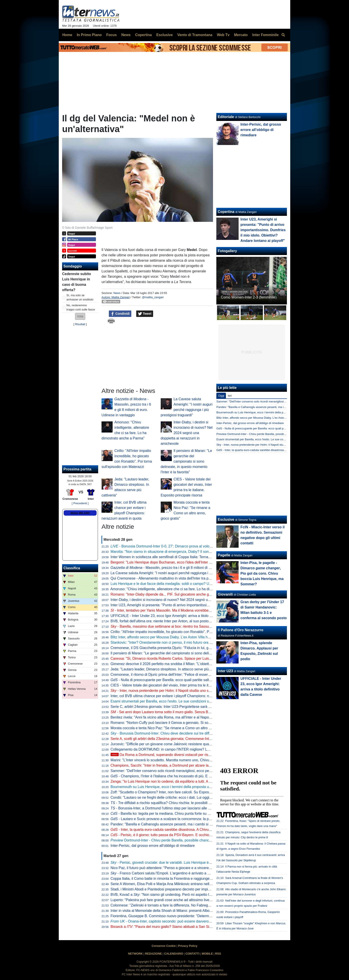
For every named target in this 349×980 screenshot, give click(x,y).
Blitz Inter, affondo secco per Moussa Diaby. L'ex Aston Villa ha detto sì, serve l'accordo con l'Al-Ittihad (191, 637)
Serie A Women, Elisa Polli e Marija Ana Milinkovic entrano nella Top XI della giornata (178, 884)
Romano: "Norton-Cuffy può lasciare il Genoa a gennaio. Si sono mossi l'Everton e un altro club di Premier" (195, 723)
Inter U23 (225, 671)
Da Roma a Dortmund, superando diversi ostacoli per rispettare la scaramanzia (178, 755)
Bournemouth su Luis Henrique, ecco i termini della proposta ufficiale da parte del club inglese (185, 787)
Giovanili (225, 594)
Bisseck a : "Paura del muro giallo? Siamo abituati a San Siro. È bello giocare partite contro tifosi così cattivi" (199, 927)
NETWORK (135, 954)
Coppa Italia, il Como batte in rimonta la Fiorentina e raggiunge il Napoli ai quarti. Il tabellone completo (191, 879)
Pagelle (224, 555)
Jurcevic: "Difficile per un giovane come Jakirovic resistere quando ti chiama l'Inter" (176, 744)
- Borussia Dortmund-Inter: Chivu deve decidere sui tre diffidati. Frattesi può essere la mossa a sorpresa (196, 733)
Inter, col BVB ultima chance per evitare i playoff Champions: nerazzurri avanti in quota (179, 696)
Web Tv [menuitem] (223, 35)
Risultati (80, 324)
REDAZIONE (153, 954)
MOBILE (207, 954)
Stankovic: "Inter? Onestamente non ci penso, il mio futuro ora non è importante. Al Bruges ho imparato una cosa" (200, 642)
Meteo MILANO (80, 513)
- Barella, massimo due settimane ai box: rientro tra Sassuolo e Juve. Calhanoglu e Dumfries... (189, 626)
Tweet (145, 314)
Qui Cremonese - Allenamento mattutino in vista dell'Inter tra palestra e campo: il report (179, 578)
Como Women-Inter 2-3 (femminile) (249, 297)
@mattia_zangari (153, 297)
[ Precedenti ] (80, 503)
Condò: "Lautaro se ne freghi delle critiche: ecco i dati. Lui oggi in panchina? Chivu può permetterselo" (191, 797)
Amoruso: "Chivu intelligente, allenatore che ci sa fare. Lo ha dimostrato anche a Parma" (180, 589)
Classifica (72, 568)
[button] (80, 316)
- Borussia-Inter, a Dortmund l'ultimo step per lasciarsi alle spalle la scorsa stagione (179, 808)
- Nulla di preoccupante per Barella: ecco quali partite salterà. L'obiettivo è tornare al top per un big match (198, 680)
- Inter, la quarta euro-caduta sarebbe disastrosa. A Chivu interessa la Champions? (180, 830)
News (117, 293)
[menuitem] (283, 35)
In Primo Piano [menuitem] (89, 35)
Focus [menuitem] (111, 35)
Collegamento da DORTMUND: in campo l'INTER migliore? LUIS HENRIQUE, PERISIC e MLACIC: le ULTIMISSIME (203, 749)
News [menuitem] (126, 35)
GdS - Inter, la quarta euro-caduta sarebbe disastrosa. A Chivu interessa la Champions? (272, 450)
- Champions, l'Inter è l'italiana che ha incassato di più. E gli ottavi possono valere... (180, 776)
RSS (218, 954)
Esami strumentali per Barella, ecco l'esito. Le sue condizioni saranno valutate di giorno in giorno (187, 701)
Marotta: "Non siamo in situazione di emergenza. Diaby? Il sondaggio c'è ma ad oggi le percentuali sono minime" (199, 552)
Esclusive (226, 520)
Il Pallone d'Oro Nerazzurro (240, 630)
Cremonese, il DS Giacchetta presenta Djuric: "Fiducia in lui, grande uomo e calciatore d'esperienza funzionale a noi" (203, 648)
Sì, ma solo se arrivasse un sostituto (80, 297)
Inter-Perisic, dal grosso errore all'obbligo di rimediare (153, 846)
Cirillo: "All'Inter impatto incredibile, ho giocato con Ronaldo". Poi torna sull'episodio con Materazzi (188, 632)
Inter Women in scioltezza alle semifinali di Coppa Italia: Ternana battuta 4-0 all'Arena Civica (183, 557)
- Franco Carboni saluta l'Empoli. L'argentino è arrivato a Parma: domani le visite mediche (185, 873)
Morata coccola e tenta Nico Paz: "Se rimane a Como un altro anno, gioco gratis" (174, 728)
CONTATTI (192, 954)
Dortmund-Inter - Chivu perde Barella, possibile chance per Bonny (169, 840)
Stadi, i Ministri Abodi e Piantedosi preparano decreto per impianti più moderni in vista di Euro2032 (188, 889)
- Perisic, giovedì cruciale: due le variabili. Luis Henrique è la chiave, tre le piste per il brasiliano (189, 863)
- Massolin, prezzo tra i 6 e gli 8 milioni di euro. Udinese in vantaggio (181, 568)
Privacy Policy (188, 946)
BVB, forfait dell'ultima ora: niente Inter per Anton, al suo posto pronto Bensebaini (174, 621)
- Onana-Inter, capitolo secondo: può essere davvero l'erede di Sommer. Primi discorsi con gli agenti (197, 921)
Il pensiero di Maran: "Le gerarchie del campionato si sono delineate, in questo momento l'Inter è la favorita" (186, 461)
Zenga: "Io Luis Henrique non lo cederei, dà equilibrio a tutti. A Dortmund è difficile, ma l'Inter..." (185, 781)
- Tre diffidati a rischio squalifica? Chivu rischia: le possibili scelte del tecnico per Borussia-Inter (188, 803)
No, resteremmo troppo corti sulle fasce (81, 307)
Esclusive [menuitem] (164, 35)
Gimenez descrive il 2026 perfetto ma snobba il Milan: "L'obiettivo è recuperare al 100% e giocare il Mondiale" (197, 664)
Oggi (221, 396)
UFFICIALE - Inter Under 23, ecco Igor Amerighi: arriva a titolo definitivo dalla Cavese (178, 616)
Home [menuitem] (67, 35)
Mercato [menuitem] (241, 35)
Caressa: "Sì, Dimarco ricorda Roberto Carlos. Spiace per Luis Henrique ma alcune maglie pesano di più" (194, 658)
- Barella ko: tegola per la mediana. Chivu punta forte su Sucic (163, 814)
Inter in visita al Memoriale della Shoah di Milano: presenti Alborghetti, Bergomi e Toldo (179, 911)
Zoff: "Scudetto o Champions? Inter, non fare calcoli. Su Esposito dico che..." (171, 792)
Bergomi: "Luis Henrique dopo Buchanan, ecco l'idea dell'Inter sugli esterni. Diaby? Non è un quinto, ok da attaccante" (204, 562)
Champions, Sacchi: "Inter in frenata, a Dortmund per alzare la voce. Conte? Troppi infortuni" (184, 765)
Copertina (226, 212)
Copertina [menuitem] (143, 35)
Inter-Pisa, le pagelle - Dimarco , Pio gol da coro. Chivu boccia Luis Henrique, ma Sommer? (262, 573)
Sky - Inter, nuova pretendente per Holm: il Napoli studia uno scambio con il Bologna (269, 445)
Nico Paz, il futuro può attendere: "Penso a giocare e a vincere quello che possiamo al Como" (184, 868)
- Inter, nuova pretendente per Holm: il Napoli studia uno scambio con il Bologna (177, 691)
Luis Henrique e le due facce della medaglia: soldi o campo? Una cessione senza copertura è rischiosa (192, 584)
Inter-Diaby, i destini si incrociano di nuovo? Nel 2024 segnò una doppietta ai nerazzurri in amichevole (187, 433)
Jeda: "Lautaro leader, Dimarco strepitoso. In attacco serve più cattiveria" (168, 669)
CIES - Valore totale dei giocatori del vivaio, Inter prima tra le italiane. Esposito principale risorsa (186, 685)
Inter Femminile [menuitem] (265, 35)
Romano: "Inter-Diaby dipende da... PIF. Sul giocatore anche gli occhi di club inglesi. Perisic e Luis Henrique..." (198, 594)
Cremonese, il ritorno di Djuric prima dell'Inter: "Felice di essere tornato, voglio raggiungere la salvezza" (192, 675)
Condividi (120, 314)
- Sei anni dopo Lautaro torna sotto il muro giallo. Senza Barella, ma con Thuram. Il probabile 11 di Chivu (196, 712)
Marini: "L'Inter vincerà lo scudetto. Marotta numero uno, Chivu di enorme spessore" (177, 760)
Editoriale (226, 117)
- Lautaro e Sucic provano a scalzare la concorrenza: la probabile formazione (175, 819)
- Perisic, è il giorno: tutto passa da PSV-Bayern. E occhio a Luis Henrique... (174, 835)
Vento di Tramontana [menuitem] (195, 35)
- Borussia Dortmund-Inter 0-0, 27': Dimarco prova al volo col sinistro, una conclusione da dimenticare (195, 546)
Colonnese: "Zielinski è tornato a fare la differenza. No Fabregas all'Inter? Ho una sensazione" (185, 905)
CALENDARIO (173, 954)
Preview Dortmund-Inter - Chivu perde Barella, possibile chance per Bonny (263, 434)
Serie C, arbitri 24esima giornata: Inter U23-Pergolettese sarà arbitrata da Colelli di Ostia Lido (184, 707)
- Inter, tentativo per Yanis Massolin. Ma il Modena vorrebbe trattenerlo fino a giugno (179, 610)
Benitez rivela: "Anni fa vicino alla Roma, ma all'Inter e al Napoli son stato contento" (176, 717)
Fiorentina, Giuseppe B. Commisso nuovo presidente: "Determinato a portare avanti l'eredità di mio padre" (194, 916)
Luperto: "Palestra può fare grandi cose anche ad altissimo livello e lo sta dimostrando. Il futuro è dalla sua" (195, 900)
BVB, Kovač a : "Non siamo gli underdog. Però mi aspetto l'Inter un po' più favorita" (179, 895)
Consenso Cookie (164, 946)
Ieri (230, 396)
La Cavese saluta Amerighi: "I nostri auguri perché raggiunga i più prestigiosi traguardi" (179, 573)
